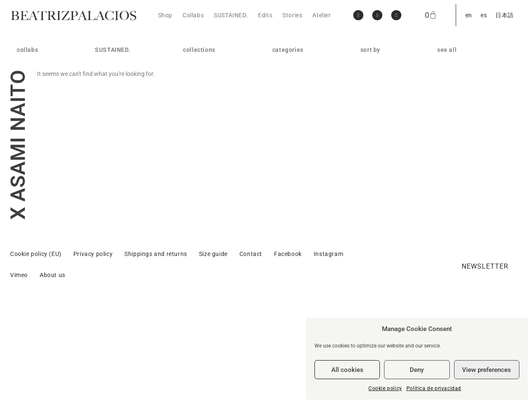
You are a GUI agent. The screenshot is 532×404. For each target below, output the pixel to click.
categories (290, 50)
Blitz (189, 156)
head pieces (289, 116)
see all (447, 50)
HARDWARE (200, 96)
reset (368, 96)
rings (279, 75)
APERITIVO (199, 65)
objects (283, 136)
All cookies (347, 370)
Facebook (288, 358)
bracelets (285, 96)
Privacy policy (93, 358)
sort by (372, 50)
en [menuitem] (469, 15)
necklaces (286, 86)
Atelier (321, 15)
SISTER (193, 116)
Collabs (193, 15)
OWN (190, 75)
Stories (292, 15)
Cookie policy (385, 388)
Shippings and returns (156, 358)
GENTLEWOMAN (207, 86)
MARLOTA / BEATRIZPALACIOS (46, 65)
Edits (265, 15)
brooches (286, 106)
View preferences (486, 370)
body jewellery (292, 126)
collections (201, 50)
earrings (284, 65)
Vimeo (19, 380)
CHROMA (196, 126)
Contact (251, 358)
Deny (417, 370)
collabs (30, 50)
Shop (165, 15)
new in (370, 65)
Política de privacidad (434, 388)
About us (52, 380)
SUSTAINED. (231, 15)
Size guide (213, 358)
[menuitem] (469, 15)
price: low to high (385, 86)
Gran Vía (195, 146)
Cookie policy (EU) (36, 358)
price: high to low (385, 75)
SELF (190, 136)
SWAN (192, 106)
